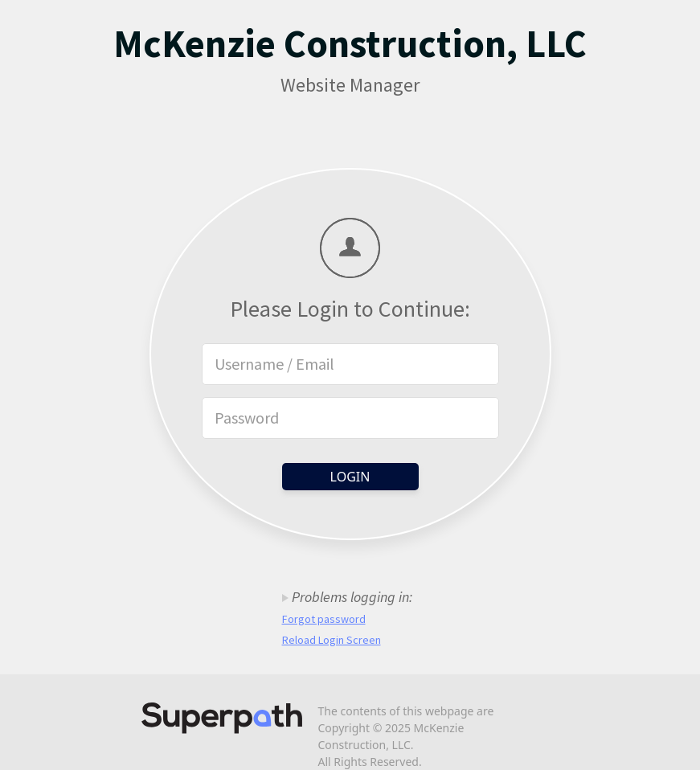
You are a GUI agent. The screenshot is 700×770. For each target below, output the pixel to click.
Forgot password (324, 619)
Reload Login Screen (332, 640)
